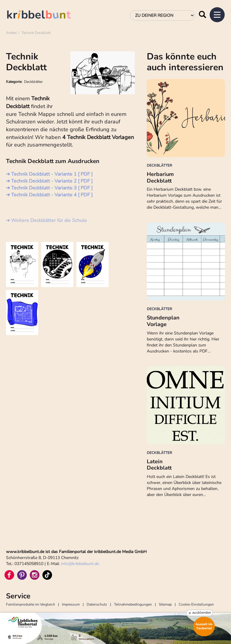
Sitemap (165, 604)
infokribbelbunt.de (80, 564)
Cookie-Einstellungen (196, 604)
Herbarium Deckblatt (160, 177)
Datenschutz (97, 604)
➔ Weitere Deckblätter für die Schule (46, 220)
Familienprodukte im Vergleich (31, 604)
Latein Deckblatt (159, 465)
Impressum (71, 604)
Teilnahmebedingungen (133, 604)
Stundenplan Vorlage (163, 321)
